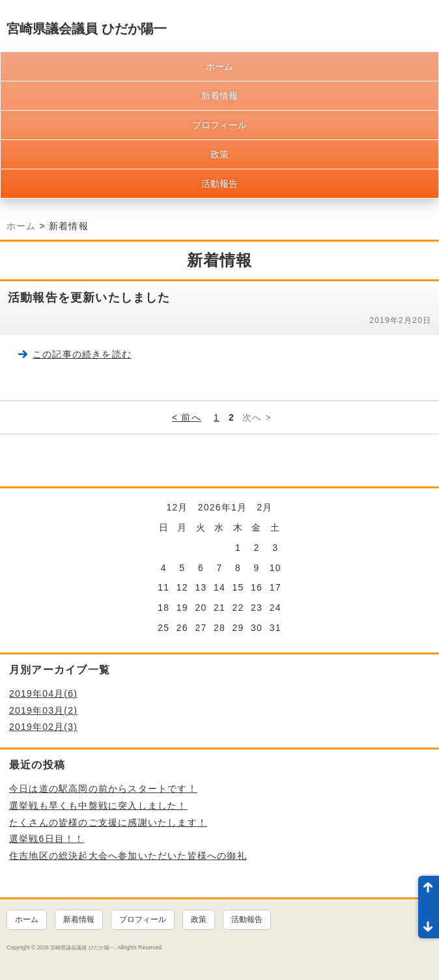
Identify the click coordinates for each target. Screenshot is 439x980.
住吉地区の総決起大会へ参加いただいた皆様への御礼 (128, 856)
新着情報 (219, 96)
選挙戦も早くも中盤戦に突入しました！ (98, 805)
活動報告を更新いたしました (89, 298)
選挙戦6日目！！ (47, 839)
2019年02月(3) (43, 727)
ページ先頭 (429, 891)
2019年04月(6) (43, 693)
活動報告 (219, 184)
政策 (219, 154)
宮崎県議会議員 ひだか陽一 (87, 29)
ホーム (219, 66)
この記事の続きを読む (82, 354)
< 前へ (187, 417)
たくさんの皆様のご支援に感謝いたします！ (108, 822)
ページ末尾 (429, 923)
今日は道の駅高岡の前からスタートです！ (103, 789)
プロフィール (219, 125)
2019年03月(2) (43, 710)
